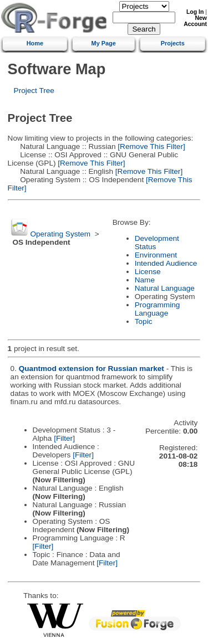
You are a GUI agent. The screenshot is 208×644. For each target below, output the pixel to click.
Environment (156, 255)
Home (35, 43)
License (148, 272)
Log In (195, 12)
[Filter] (64, 438)
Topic (144, 321)
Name (145, 280)
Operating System (60, 234)
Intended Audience (166, 263)
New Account (195, 21)
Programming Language (158, 309)
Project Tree (34, 91)
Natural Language (165, 288)
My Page (104, 43)
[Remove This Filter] (151, 146)
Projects (173, 43)
